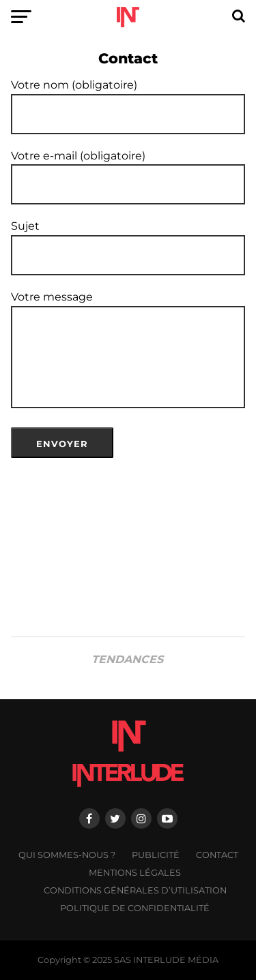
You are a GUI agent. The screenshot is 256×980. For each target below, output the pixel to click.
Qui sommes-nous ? (67, 855)
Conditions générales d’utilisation (135, 890)
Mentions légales (135, 873)
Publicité (156, 855)
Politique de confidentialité (135, 908)
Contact (217, 855)
